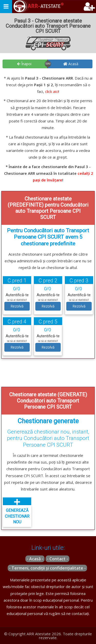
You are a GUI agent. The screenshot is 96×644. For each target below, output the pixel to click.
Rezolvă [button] (17, 306)
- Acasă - (35, 559)
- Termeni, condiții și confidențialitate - (47, 568)
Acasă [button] (71, 64)
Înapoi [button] (24, 64)
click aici (52, 91)
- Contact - (57, 559)
